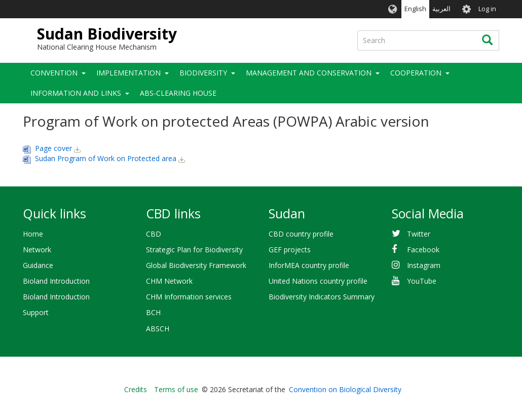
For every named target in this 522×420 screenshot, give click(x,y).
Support (36, 312)
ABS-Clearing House (178, 93)
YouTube (422, 281)
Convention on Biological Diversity (345, 389)
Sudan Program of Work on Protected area (106, 158)
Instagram (424, 265)
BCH (153, 312)
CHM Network (169, 281)
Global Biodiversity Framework (196, 265)
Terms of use (176, 389)
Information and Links (76, 93)
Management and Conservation (309, 73)
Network (37, 250)
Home (33, 234)
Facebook (423, 250)
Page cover (53, 148)
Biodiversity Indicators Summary (322, 297)
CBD (154, 234)
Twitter (419, 234)
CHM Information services (189, 297)
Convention (54, 73)
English (415, 9)
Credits (136, 389)
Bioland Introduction (56, 281)
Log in (487, 9)
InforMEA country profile (309, 265)
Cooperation (416, 73)
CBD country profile (301, 234)
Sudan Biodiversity (107, 34)
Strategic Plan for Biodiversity (194, 250)
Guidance (38, 265)
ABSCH (158, 329)
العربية (441, 9)
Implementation (128, 73)
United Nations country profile (318, 281)
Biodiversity (203, 73)
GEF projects (290, 250)
